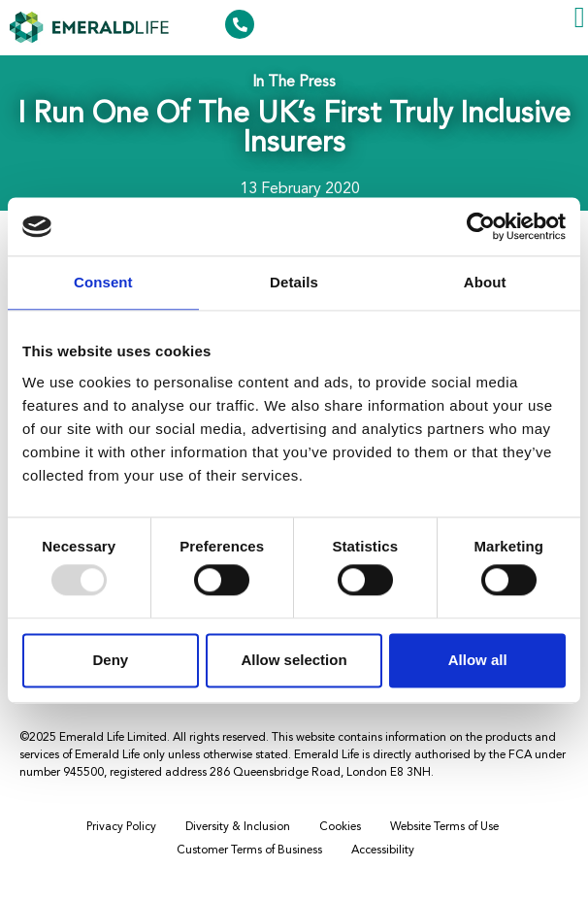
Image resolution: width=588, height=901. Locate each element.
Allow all (478, 660)
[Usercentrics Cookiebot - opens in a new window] (481, 226)
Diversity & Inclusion (238, 827)
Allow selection (294, 660)
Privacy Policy (121, 827)
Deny (110, 660)
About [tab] (485, 282)
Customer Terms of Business (249, 851)
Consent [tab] (103, 282)
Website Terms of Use (444, 827)
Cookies (340, 827)
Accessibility (383, 851)
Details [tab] (294, 282)
